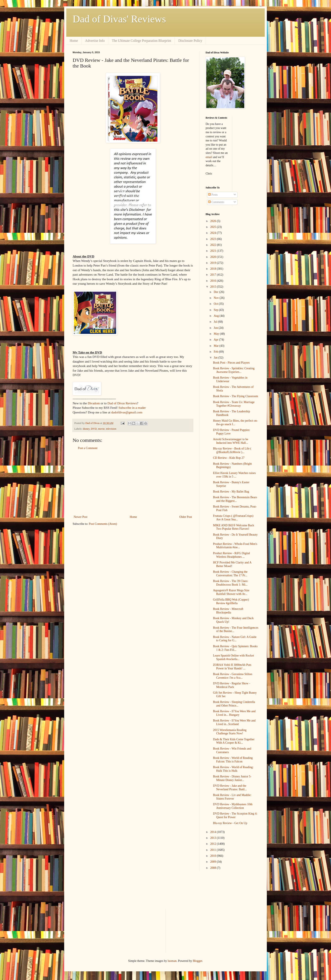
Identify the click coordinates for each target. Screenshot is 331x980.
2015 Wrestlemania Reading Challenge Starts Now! (230, 732)
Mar (216, 346)
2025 (214, 227)
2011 (214, 850)
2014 (214, 832)
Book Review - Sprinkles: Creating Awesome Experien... (234, 370)
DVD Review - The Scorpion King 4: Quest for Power (235, 815)
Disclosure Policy (190, 41)
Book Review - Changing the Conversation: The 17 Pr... (230, 574)
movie (101, 429)
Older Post (186, 517)
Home (74, 41)
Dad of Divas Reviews (122, 403)
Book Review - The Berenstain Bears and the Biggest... (235, 499)
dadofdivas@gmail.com (127, 412)
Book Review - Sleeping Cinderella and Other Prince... (234, 704)
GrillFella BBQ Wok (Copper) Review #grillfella (231, 601)
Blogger (197, 961)
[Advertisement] (133, 483)
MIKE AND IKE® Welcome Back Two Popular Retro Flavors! (233, 527)
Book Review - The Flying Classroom (235, 396)
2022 (214, 245)
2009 (214, 862)
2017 (214, 275)
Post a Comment (88, 448)
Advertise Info (95, 41)
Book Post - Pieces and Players (231, 363)
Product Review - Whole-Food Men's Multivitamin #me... (235, 546)
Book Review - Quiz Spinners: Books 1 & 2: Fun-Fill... (235, 648)
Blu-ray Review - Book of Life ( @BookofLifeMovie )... (232, 450)
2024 (214, 233)
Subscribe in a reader (132, 408)
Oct (216, 304)
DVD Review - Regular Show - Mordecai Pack (232, 685)
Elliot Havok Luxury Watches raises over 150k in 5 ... (234, 475)
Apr (216, 340)
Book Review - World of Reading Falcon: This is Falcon (233, 760)
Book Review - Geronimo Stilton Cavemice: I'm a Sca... (233, 676)
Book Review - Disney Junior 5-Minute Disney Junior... (232, 778)
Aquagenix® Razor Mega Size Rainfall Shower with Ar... (231, 592)
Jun (216, 328)
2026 (214, 221)
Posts (213, 195)
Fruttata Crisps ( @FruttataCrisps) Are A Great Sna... (233, 518)
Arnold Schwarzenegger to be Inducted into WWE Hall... (231, 441)
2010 (214, 856)
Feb (216, 352)
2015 (214, 287)
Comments (216, 202)
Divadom (94, 403)
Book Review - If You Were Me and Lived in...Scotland (234, 722)
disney (86, 429)
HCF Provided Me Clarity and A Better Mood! (232, 564)
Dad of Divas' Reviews (119, 19)
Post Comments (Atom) (103, 524)
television (111, 429)
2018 (214, 269)
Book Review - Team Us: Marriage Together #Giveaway (234, 404)
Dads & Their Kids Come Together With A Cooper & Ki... (234, 741)
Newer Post (81, 517)
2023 (214, 239)
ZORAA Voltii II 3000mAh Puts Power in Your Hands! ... (232, 667)
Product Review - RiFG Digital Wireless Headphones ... (231, 555)
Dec (216, 292)
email (209, 157)
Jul (216, 322)
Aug (217, 316)
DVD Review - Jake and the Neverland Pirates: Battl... (230, 788)
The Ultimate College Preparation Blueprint (142, 41)
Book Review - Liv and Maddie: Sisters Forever (232, 797)
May (217, 334)
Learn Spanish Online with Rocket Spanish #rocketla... (233, 657)
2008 (214, 868)
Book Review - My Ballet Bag (231, 492)
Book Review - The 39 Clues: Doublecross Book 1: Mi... (231, 583)
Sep (216, 310)
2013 (214, 838)
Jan (216, 358)
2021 (214, 251)
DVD (94, 429)
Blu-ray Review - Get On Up (230, 823)
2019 (214, 263)
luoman (172, 961)
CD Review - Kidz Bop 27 (229, 458)
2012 (214, 844)
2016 (214, 281)
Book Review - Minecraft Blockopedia (228, 611)
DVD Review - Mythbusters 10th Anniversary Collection (233, 806)
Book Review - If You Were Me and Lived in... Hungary (234, 713)
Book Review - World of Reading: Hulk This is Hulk (233, 769)
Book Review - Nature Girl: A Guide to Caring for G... (235, 639)
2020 (214, 257)
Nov (217, 298)
